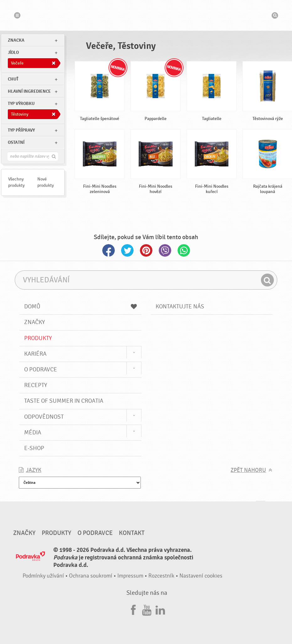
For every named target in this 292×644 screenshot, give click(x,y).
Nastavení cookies (201, 576)
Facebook (109, 250)
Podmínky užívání (43, 576)
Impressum (130, 576)
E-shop (34, 448)
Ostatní (16, 142)
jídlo (13, 52)
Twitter (127, 250)
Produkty (38, 338)
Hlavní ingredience (29, 91)
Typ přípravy (21, 130)
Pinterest (146, 250)
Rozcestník (161, 576)
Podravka (146, 15)
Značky (35, 322)
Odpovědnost (44, 417)
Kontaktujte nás (180, 306)
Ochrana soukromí (91, 576)
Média (33, 432)
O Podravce (41, 369)
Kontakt (132, 533)
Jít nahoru (261, 507)
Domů (80, 306)
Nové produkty (46, 182)
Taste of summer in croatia (64, 401)
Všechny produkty (16, 182)
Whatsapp (184, 250)
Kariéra (35, 354)
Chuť (13, 79)
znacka (16, 40)
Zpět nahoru (248, 470)
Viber (165, 250)
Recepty (36, 385)
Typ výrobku (21, 104)
